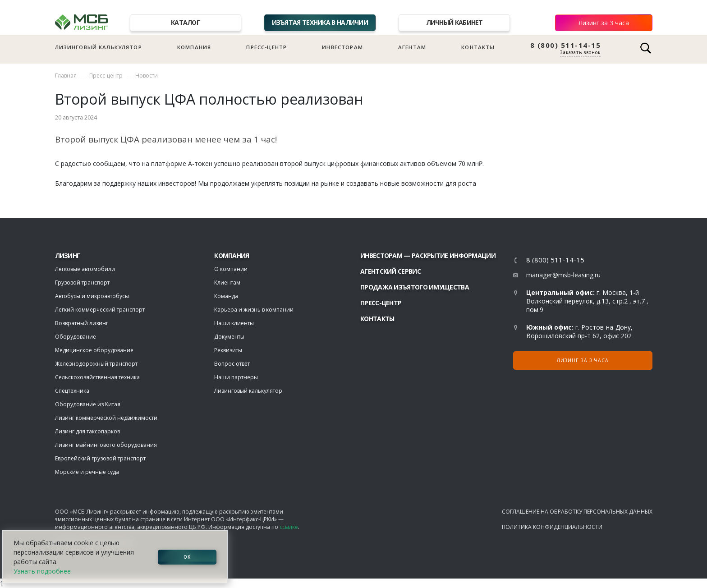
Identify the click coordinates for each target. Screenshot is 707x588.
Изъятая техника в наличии (320, 22)
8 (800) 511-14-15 (566, 45)
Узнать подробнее (42, 571)
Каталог (185, 22)
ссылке (289, 527)
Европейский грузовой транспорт (100, 458)
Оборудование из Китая (88, 404)
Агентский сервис (390, 271)
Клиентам (227, 283)
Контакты (478, 47)
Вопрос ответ (232, 364)
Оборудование (76, 337)
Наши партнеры (236, 377)
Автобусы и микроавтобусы (92, 296)
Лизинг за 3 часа (604, 23)
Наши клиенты (234, 323)
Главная (66, 76)
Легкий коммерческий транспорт (100, 310)
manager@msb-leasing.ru (563, 275)
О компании (231, 269)
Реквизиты (228, 350)
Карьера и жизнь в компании (254, 310)
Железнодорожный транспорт (96, 364)
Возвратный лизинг (82, 323)
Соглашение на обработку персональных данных (577, 512)
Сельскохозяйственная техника (97, 377)
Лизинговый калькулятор (99, 47)
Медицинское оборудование (94, 350)
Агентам (412, 47)
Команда (226, 296)
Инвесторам (342, 47)
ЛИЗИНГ (68, 255)
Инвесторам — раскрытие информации (428, 255)
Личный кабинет (454, 22)
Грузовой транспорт (82, 283)
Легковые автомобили (85, 269)
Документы (229, 337)
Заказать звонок (580, 52)
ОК (187, 557)
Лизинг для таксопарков (87, 431)
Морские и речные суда (87, 472)
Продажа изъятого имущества (415, 287)
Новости (147, 76)
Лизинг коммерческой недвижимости (106, 418)
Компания (194, 47)
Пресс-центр (266, 47)
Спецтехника (72, 391)
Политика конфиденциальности (552, 527)
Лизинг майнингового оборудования (106, 445)
